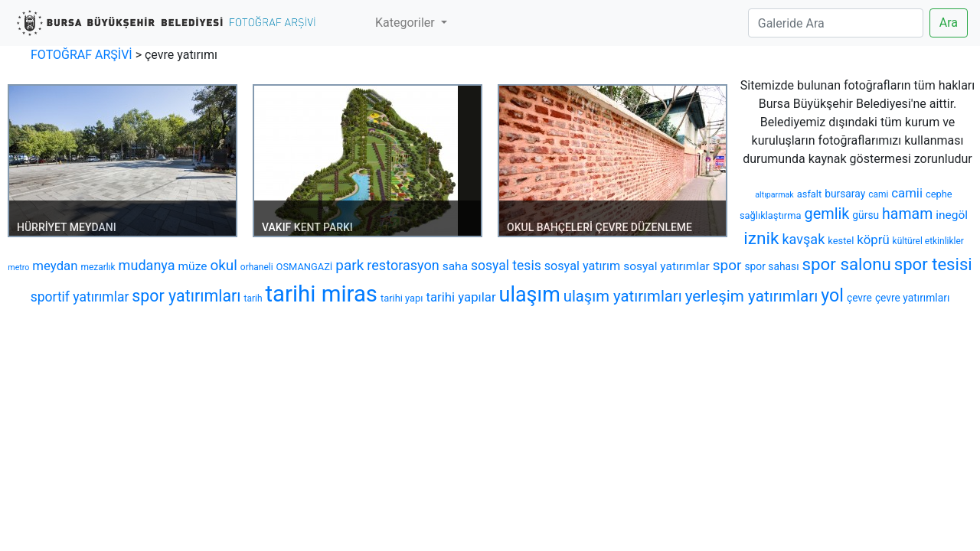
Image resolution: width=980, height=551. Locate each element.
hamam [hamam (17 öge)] (907, 214)
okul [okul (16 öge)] (224, 265)
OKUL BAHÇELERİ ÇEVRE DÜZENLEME (599, 227)
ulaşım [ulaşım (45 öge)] (530, 295)
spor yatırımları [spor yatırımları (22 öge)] (186, 296)
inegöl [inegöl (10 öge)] (952, 215)
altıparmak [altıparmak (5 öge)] (774, 195)
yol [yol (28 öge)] (832, 295)
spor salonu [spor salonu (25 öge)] (847, 264)
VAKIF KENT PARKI (307, 227)
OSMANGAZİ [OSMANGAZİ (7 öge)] (305, 267)
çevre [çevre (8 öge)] (859, 298)
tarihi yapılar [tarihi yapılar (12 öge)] (461, 297)
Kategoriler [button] (407, 23)
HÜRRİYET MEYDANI (67, 227)
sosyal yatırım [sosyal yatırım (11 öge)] (583, 266)
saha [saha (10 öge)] (455, 266)
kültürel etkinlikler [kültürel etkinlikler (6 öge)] (928, 241)
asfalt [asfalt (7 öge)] (809, 194)
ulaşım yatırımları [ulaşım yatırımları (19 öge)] (623, 296)
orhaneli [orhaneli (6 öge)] (257, 267)
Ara (949, 23)
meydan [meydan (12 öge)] (55, 266)
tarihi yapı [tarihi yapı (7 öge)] (402, 298)
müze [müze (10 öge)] (193, 266)
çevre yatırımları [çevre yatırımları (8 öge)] (912, 298)
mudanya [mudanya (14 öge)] (147, 265)
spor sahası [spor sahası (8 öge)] (771, 266)
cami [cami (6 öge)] (878, 194)
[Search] (836, 23)
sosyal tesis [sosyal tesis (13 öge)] (506, 266)
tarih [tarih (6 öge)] (253, 298)
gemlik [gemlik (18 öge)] (826, 214)
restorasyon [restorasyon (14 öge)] (403, 265)
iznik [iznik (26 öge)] (761, 238)
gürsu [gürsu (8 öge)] (866, 215)
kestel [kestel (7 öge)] (841, 241)
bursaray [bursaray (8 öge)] (845, 194)
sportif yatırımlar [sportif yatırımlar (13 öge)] (80, 297)
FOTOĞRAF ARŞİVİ (82, 55)
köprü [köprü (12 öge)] (873, 240)
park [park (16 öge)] (350, 265)
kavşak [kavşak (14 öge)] (803, 239)
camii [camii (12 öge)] (907, 193)
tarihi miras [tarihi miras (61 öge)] (321, 294)
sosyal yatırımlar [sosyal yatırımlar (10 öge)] (666, 266)
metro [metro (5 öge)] (18, 267)
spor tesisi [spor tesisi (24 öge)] (933, 264)
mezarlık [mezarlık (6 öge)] (98, 267)
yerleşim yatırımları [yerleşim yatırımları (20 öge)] (752, 296)
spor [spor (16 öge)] (727, 265)
